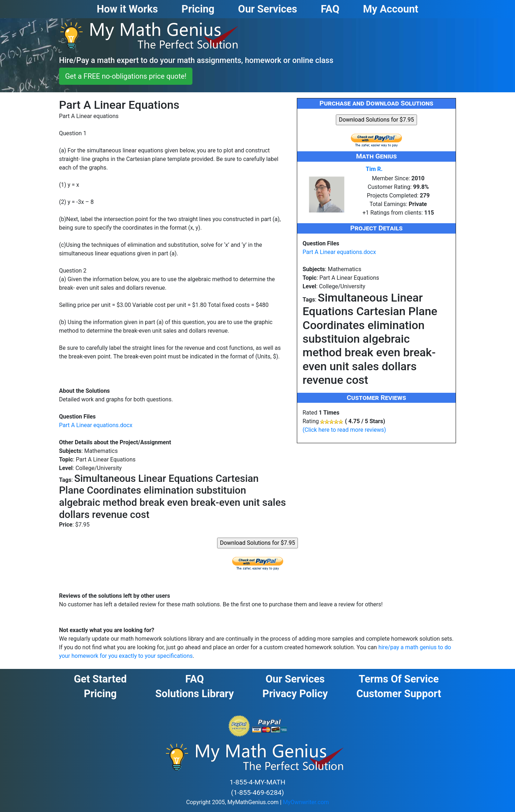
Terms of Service (399, 679)
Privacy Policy (295, 694)
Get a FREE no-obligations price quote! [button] (126, 76)
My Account (391, 9)
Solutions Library (195, 694)
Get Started (100, 679)
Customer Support (399, 694)
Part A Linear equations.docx (96, 425)
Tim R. (374, 169)
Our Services (295, 679)
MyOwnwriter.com (306, 802)
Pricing (100, 694)
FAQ (195, 679)
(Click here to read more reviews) (344, 430)
